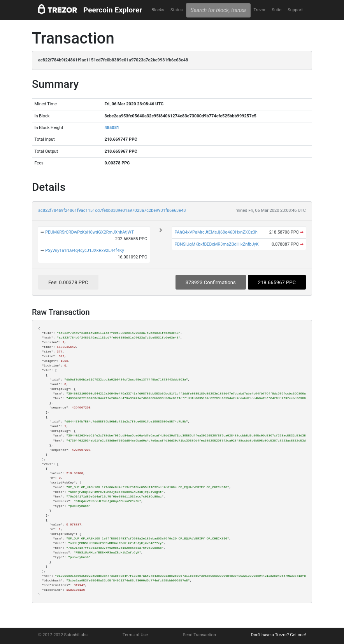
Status (176, 10)
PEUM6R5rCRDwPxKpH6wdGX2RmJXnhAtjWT (90, 232)
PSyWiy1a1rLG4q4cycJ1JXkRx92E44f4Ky (85, 250)
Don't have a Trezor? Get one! (278, 635)
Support (295, 10)
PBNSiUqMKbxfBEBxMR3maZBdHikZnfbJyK (216, 244)
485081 (112, 128)
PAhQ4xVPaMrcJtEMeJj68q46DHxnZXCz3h (216, 232)
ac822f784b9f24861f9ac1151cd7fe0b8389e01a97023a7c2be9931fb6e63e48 (112, 210)
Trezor (259, 10)
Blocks (158, 10)
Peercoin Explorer (113, 10)
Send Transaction (199, 635)
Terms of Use (135, 635)
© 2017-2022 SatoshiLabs (63, 635)
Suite (276, 10)
